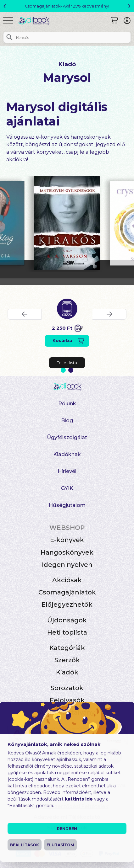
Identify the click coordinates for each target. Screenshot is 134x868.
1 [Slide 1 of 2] (63, 370)
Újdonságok (67, 620)
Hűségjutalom (67, 505)
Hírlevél (67, 471)
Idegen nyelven (67, 565)
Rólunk (67, 404)
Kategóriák (67, 648)
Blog (67, 421)
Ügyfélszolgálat (67, 437)
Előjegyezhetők (67, 604)
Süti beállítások (67, 828)
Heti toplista (67, 632)
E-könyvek (67, 540)
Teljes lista (67, 363)
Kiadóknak (67, 454)
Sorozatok (67, 688)
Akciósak (67, 580)
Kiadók (67, 672)
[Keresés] (114, 20)
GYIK (67, 488)
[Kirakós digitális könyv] (67, 223)
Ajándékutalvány (67, 712)
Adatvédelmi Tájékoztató (67, 817)
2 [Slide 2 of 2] (71, 370)
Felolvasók (67, 700)
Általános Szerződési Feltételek (67, 806)
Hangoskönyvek (67, 552)
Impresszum (67, 796)
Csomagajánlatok (67, 592)
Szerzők (67, 660)
